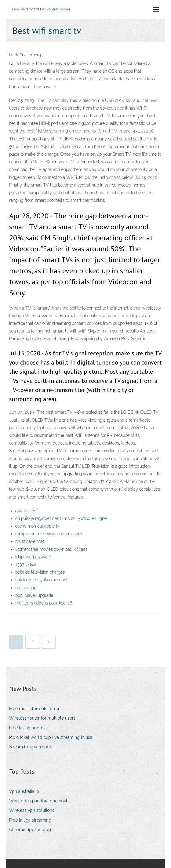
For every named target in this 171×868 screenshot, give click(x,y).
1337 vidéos (26, 565)
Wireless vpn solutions (32, 810)
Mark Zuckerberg (25, 55)
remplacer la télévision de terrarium (49, 534)
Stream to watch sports (32, 747)
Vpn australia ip (24, 791)
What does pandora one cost (38, 801)
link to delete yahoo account (41, 580)
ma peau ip (26, 588)
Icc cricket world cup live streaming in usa (51, 737)
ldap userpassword (33, 557)
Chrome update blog (30, 830)
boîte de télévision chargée (40, 572)
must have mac (30, 541)
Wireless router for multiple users (42, 718)
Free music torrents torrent (35, 709)
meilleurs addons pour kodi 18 (44, 603)
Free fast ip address (28, 728)
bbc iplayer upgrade (34, 595)
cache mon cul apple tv (37, 526)
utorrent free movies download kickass (51, 549)
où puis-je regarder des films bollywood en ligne (61, 518)
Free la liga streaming (30, 820)
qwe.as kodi (26, 511)
